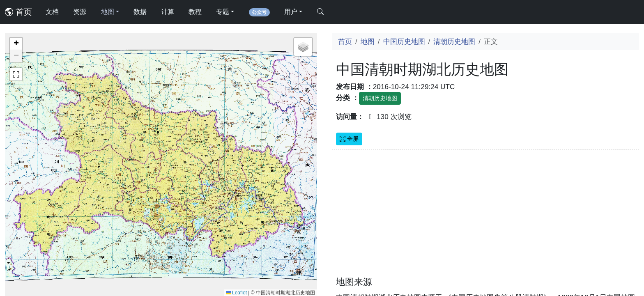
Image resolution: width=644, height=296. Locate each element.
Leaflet (236, 293)
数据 (140, 12)
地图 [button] (108, 12)
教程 (195, 12)
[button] (16, 44)
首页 (18, 12)
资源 (80, 12)
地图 (368, 41)
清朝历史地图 (454, 41)
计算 (168, 12)
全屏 (349, 139)
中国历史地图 (404, 41)
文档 (52, 12)
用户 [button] (291, 12)
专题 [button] (223, 12)
